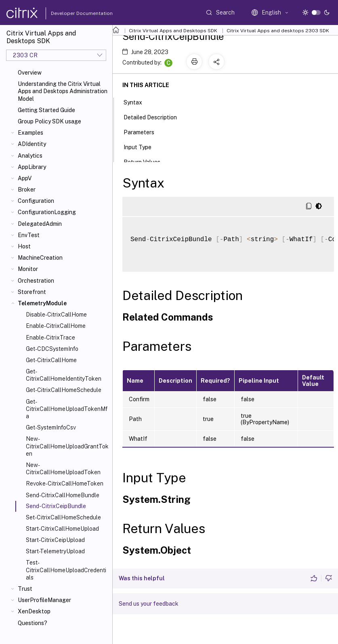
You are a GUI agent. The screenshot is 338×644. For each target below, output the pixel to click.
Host (24, 246)
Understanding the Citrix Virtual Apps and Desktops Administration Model (63, 91)
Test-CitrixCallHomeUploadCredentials (66, 570)
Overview (30, 73)
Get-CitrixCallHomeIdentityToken (64, 375)
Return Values (146, 161)
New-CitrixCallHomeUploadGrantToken (67, 446)
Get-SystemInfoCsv (51, 427)
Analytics (30, 156)
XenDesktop (34, 611)
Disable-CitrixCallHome (56, 315)
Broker (27, 190)
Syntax (137, 102)
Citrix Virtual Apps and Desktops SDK (173, 31)
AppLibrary (32, 167)
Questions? (33, 623)
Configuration (36, 201)
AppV (25, 178)
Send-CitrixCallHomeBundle (63, 495)
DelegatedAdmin (40, 224)
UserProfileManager (44, 600)
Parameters (143, 131)
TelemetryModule (42, 303)
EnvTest (29, 235)
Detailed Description (155, 117)
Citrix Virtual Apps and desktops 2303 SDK (278, 31)
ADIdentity (32, 144)
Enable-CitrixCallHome (56, 326)
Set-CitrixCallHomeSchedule (63, 517)
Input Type (142, 146)
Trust (25, 589)
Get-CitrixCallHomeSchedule (64, 390)
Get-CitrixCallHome (51, 360)
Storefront (32, 292)
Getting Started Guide (46, 110)
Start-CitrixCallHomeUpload (62, 529)
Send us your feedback (149, 604)
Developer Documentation (69, 13)
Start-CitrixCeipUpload (55, 540)
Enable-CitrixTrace (50, 338)
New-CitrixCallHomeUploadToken (63, 469)
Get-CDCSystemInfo (52, 349)
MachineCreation (40, 258)
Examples (30, 133)
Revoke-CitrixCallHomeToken (65, 484)
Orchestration (36, 281)
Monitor (28, 269)
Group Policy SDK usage (49, 121)
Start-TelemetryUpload (55, 551)
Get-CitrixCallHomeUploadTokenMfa (67, 409)
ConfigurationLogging (47, 212)
